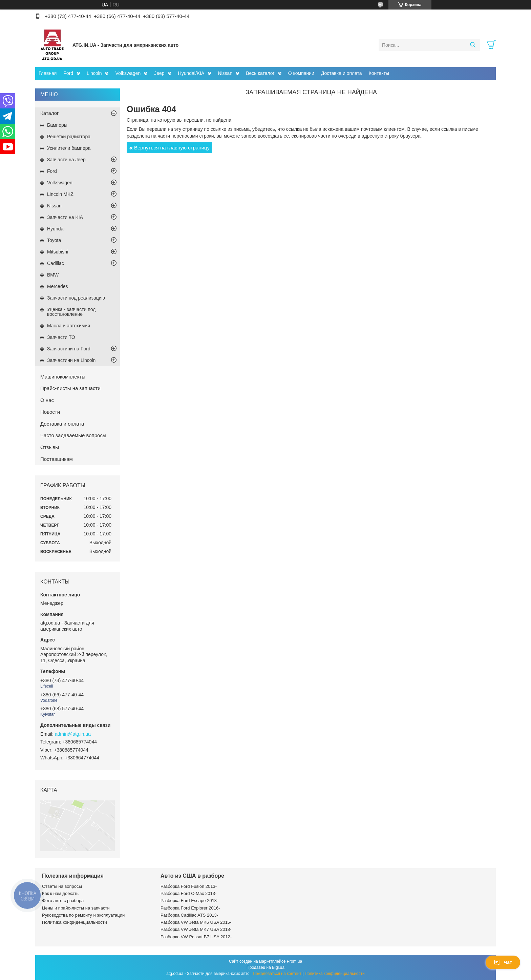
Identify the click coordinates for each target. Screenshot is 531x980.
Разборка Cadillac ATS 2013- (189, 915)
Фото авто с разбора (63, 901)
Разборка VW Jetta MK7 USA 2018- (196, 929)
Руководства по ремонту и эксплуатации (83, 915)
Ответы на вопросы (62, 886)
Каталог (50, 113)
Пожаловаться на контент (277, 974)
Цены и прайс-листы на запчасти (76, 908)
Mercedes (57, 286)
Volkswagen (128, 73)
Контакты (379, 73)
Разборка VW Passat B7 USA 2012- (196, 937)
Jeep (159, 73)
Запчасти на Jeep (66, 160)
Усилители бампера (69, 148)
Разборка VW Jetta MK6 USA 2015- (196, 922)
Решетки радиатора (69, 137)
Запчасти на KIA (65, 217)
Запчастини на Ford (69, 349)
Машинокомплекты (63, 377)
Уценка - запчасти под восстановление (71, 312)
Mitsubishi (58, 252)
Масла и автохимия (69, 326)
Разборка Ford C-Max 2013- (188, 893)
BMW (53, 275)
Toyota (54, 240)
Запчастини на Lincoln (71, 360)
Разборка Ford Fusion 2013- (189, 886)
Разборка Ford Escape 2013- (189, 901)
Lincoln (94, 73)
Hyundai (56, 229)
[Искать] (473, 45)
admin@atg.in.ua (73, 734)
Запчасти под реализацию (76, 298)
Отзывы (50, 447)
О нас (47, 400)
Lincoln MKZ (60, 194)
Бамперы (57, 125)
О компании (301, 73)
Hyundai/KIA (191, 73)
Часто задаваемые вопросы (73, 435)
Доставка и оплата (342, 73)
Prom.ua (294, 961)
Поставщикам (57, 459)
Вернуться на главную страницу (172, 148)
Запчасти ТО (61, 337)
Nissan (225, 73)
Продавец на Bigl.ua (265, 967)
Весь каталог (260, 73)
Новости (50, 412)
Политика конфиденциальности (75, 922)
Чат (503, 962)
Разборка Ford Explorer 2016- (190, 908)
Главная (48, 73)
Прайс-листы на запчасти (70, 388)
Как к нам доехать (60, 893)
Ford (68, 73)
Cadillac (56, 263)
